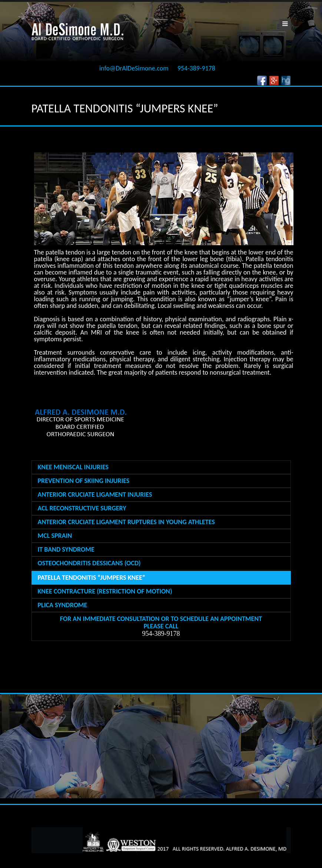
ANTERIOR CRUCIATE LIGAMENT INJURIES (95, 494)
